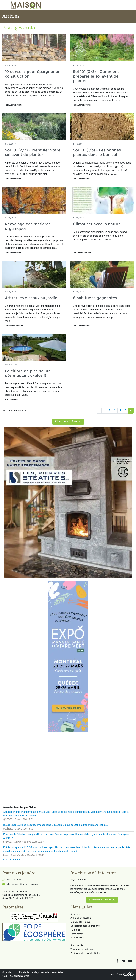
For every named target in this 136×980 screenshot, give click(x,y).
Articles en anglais (81, 918)
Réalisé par (117, 974)
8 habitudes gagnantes (95, 298)
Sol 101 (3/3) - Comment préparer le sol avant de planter (96, 76)
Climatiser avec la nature (97, 224)
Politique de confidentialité (86, 953)
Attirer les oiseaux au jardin (31, 298)
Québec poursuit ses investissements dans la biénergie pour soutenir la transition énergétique (55, 825)
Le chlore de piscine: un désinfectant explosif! (28, 373)
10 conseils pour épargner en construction (33, 74)
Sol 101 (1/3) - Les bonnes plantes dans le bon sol (97, 152)
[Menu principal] (5, 5)
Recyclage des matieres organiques (28, 226)
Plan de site (77, 945)
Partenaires (77, 934)
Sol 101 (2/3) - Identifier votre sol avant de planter (33, 152)
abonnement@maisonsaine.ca (22, 884)
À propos (75, 914)
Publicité (75, 930)
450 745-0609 (14, 880)
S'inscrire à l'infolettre (68, 421)
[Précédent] (99, 411)
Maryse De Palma (80, 922)
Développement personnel (85, 926)
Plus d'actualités (11, 860)
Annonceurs (77, 937)
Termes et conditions (82, 949)
